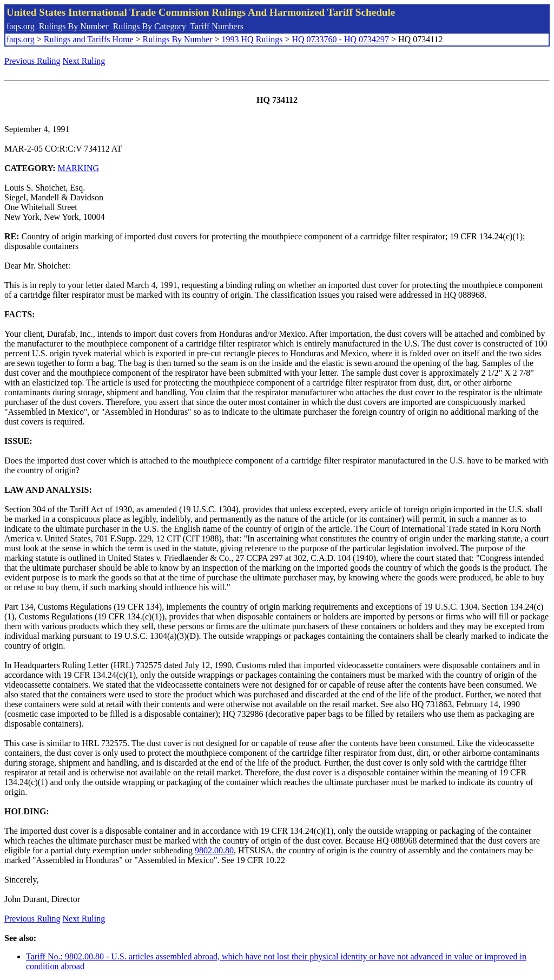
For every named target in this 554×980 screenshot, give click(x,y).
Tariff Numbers (217, 26)
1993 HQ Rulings (252, 39)
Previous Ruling (32, 61)
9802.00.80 (214, 850)
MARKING (78, 168)
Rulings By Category (150, 26)
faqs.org (21, 26)
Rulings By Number (74, 26)
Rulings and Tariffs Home (89, 39)
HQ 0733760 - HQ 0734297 (340, 39)
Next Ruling (84, 61)
